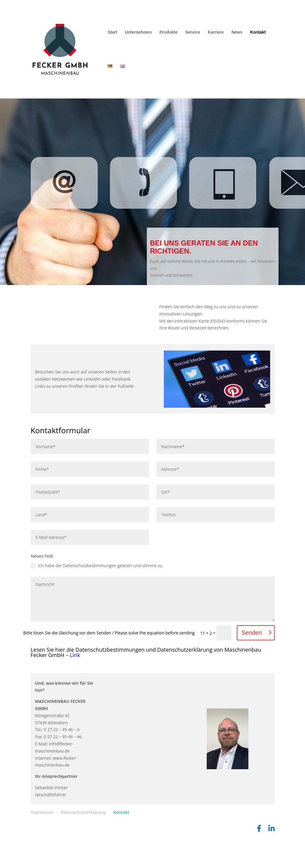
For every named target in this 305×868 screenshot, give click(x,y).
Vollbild (51, 313)
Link (75, 689)
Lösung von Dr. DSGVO (130, 362)
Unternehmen (138, 32)
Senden (252, 666)
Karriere (216, 32)
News (237, 32)
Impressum (42, 846)
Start (112, 32)
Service (193, 32)
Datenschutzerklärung (83, 846)
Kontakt (258, 32)
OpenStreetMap (88, 362)
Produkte (168, 32)
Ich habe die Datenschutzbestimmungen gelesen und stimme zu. (97, 599)
